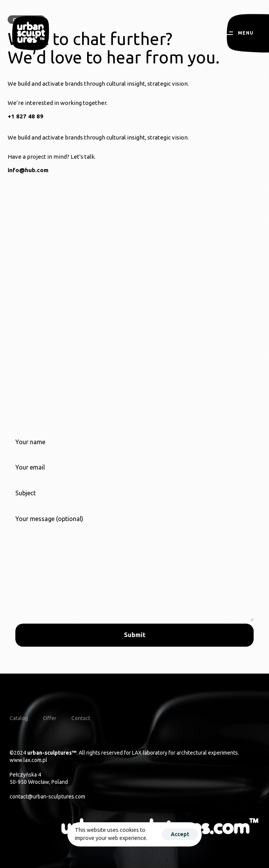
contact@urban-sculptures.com (47, 797)
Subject (134, 501)
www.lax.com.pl (28, 760)
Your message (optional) (134, 568)
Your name (134, 450)
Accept (180, 834)
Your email (134, 475)
